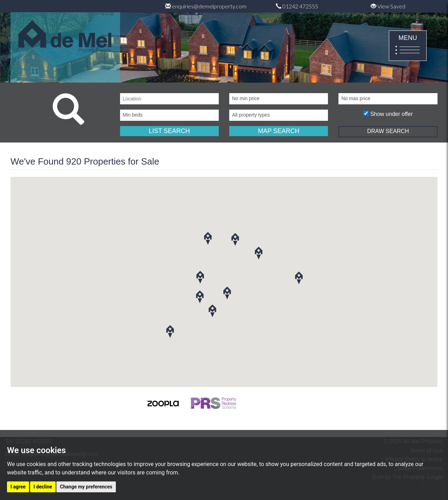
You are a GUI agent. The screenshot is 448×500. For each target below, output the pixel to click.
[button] (212, 311)
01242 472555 (297, 6)
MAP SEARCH (279, 131)
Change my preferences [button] (86, 487)
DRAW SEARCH (388, 131)
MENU (408, 46)
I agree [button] (18, 487)
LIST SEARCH (169, 131)
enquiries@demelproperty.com (206, 6)
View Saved (388, 6)
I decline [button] (43, 487)
